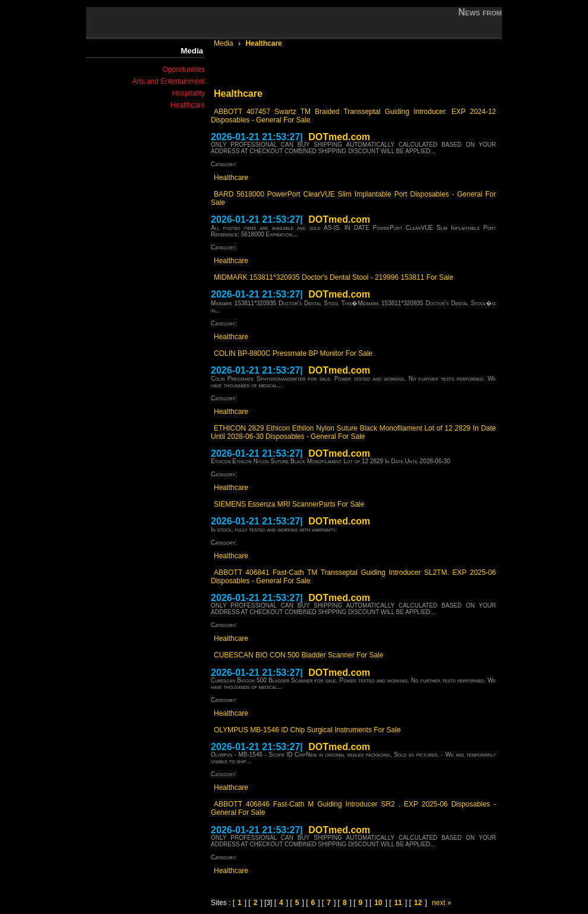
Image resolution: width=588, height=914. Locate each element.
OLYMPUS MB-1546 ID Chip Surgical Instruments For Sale (307, 730)
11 (398, 903)
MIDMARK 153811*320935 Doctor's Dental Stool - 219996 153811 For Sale (333, 277)
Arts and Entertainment (168, 81)
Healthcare (188, 105)
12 (418, 903)
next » (442, 903)
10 (378, 903)
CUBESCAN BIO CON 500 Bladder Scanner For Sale (298, 655)
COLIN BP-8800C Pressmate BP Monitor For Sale (293, 353)
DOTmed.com (339, 137)
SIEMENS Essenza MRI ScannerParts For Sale (289, 504)
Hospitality (189, 93)
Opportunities (184, 69)
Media (225, 43)
